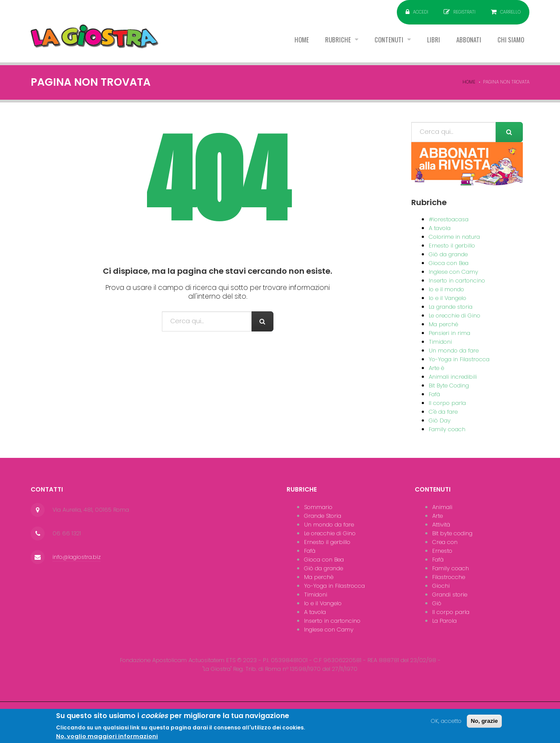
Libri (423, 43)
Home (279, 43)
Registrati (464, 12)
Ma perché (443, 324)
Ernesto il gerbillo (452, 246)
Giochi (441, 586)
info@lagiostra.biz (77, 557)
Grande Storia (323, 516)
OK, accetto (446, 724)
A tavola (440, 228)
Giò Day (440, 420)
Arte (437, 516)
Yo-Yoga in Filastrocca (459, 359)
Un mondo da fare (454, 351)
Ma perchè (319, 577)
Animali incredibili (453, 377)
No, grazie (484, 724)
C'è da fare (443, 412)
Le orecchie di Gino (455, 316)
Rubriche (320, 43)
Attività (441, 525)
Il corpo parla (447, 403)
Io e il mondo (446, 289)
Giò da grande (448, 254)
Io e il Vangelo (448, 298)
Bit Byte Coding (449, 385)
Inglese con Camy (453, 272)
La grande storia (451, 307)
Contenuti (375, 43)
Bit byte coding (452, 533)
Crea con (445, 542)
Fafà (434, 394)
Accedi (421, 12)
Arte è (436, 368)
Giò (437, 603)
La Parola (444, 621)
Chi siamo (509, 43)
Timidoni (440, 342)
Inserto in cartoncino (457, 281)
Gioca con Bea (449, 263)
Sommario (318, 507)
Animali (442, 507)
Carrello (510, 12)
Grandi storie (450, 595)
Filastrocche (449, 577)
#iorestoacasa (449, 219)
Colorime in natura (454, 237)
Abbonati (462, 43)
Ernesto (442, 551)
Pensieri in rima (450, 333)
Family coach (447, 429)
